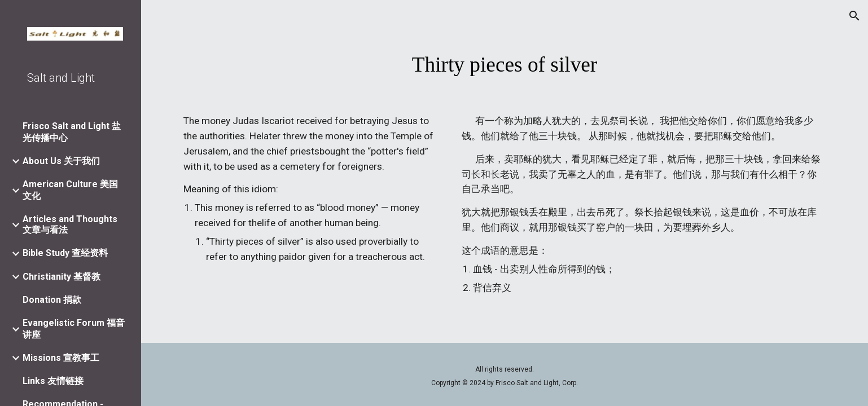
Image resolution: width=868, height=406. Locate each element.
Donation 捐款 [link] (52, 300)
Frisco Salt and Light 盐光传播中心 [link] (72, 132)
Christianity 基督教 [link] (62, 277)
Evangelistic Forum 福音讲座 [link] (74, 329)
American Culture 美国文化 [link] (70, 190)
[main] (505, 65)
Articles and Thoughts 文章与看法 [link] (70, 224)
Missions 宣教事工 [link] (61, 358)
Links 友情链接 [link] (53, 381)
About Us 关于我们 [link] (61, 161)
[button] (854, 16)
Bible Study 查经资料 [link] (65, 253)
